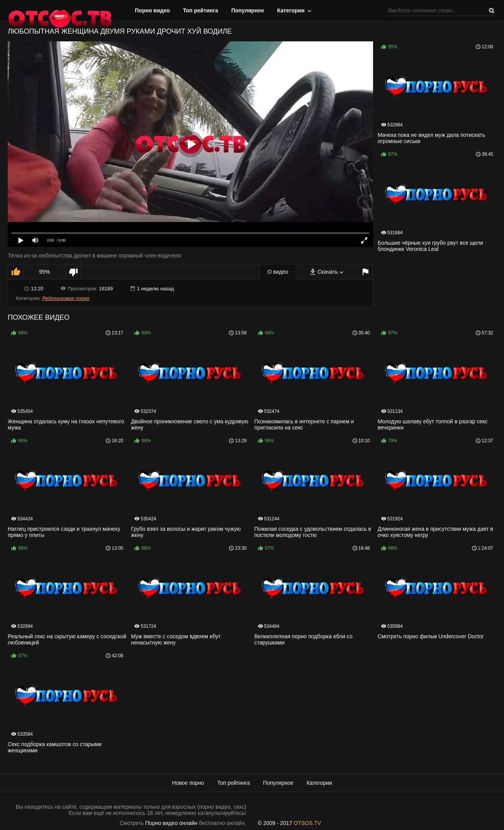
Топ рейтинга (201, 10)
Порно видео (152, 10)
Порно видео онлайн (171, 823)
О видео (278, 272)
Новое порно (188, 783)
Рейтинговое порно (66, 298)
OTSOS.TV (307, 823)
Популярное (248, 10)
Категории (291, 10)
